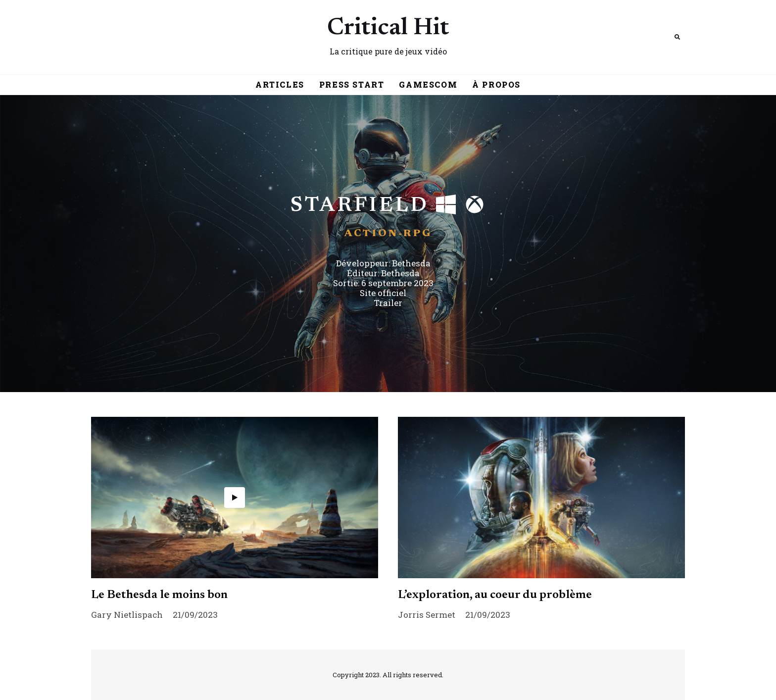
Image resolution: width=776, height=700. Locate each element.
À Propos (496, 84)
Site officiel (383, 293)
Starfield (360, 206)
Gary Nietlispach (127, 615)
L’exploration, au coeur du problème (495, 595)
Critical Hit (388, 29)
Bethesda (411, 263)
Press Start (352, 84)
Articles (280, 84)
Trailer (388, 303)
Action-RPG (388, 234)
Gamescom (428, 84)
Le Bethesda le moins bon (159, 595)
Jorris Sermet (427, 615)
